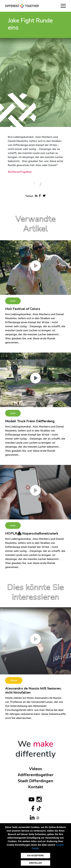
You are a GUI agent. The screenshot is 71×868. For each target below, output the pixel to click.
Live (13, 301)
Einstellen (36, 863)
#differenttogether (36, 775)
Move (14, 680)
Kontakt (36, 787)
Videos (35, 769)
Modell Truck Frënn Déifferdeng (30, 421)
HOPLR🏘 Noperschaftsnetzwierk (32, 533)
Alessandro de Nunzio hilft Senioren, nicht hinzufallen (33, 690)
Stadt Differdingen (36, 781)
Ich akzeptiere (35, 856)
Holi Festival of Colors (23, 309)
